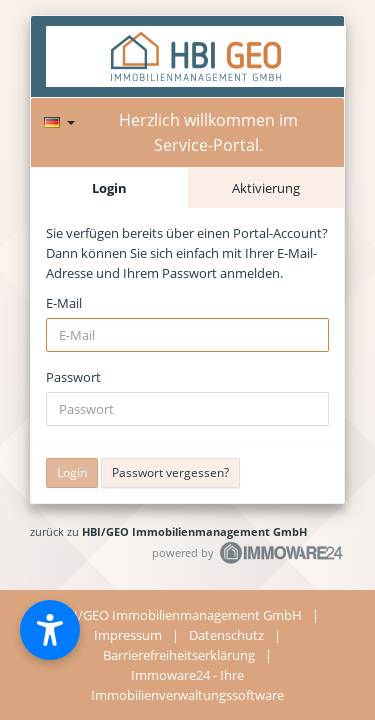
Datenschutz (226, 635)
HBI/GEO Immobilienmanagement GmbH (194, 531)
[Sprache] (59, 119)
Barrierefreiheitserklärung (179, 655)
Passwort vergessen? (170, 472)
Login (109, 188)
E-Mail (64, 303)
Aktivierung (266, 188)
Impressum (128, 635)
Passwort (73, 377)
